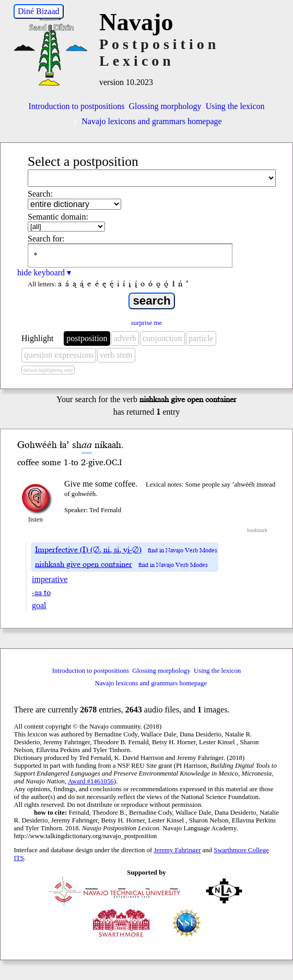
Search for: (46, 239)
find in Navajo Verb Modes (183, 551)
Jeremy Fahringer (178, 850)
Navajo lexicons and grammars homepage (146, 121)
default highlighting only (48, 370)
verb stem (116, 355)
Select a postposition (83, 161)
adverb (125, 338)
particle (201, 338)
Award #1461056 (91, 781)
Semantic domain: (58, 217)
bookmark (257, 530)
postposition (87, 338)
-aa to (41, 592)
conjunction (162, 338)
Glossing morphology (165, 106)
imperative (50, 579)
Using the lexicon (235, 106)
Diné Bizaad (39, 11)
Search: (40, 194)
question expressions (59, 355)
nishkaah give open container (84, 564)
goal (39, 605)
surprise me (147, 323)
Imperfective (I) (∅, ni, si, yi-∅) (88, 550)
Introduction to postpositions (77, 106)
